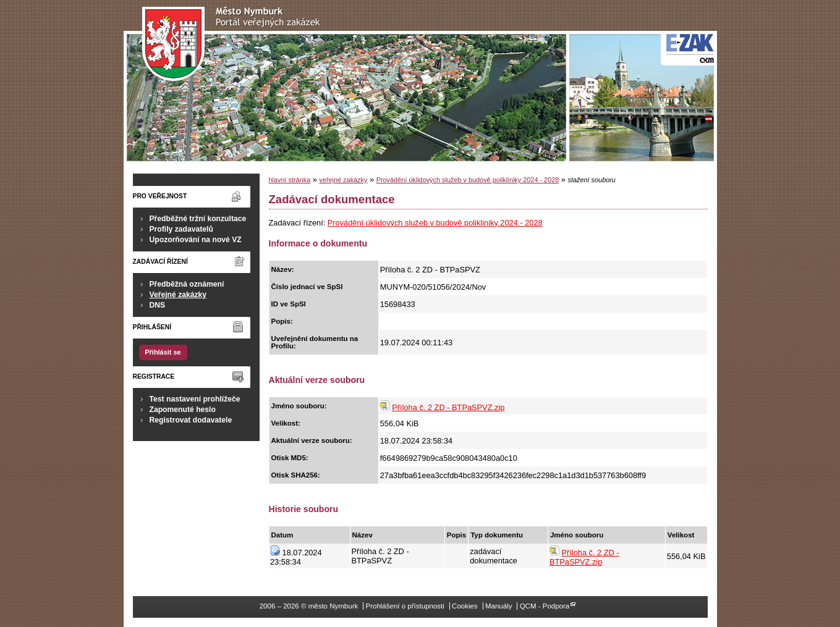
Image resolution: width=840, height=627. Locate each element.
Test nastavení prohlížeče (195, 399)
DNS (158, 305)
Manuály (499, 606)
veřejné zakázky (343, 180)
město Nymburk (235, 44)
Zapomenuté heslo (183, 410)
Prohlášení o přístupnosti (405, 606)
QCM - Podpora (545, 606)
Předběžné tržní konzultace (198, 219)
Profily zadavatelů (181, 229)
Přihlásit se (163, 352)
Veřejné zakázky (178, 295)
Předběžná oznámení (187, 284)
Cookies (465, 606)
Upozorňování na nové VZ (196, 240)
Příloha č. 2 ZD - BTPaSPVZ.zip (448, 407)
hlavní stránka (290, 180)
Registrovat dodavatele (191, 420)
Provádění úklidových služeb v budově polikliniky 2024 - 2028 (468, 180)
